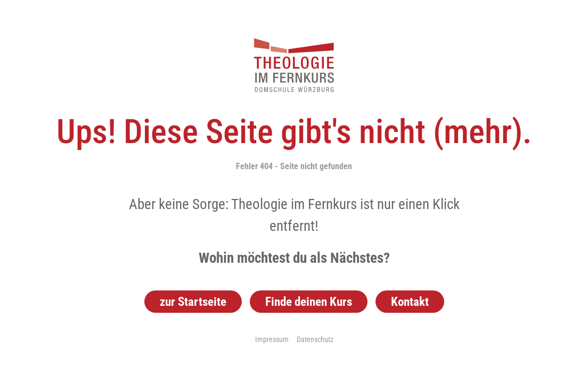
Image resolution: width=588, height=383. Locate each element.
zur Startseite (193, 302)
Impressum (272, 339)
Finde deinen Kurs (309, 302)
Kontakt (410, 302)
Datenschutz (315, 339)
